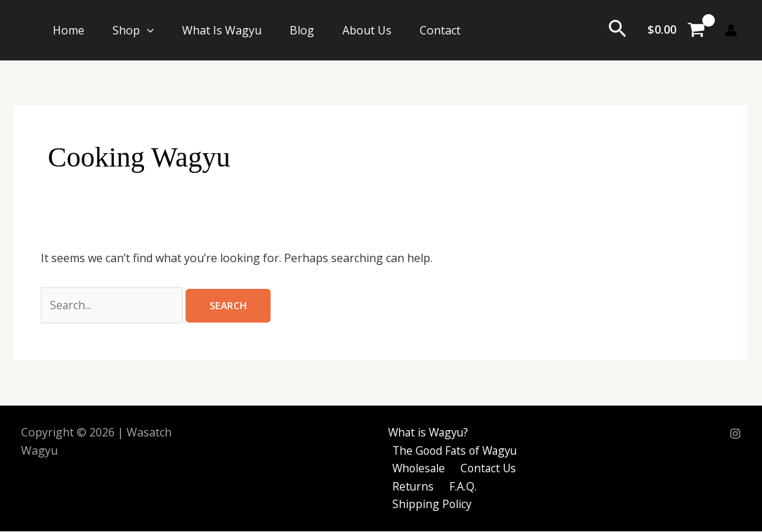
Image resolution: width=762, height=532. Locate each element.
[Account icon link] (731, 30)
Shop (133, 30)
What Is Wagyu (222, 30)
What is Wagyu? (426, 433)
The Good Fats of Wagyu (455, 451)
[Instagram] (735, 434)
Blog (302, 30)
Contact (440, 30)
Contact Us (485, 469)
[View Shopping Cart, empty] (676, 30)
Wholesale (418, 469)
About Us (367, 30)
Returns (411, 487)
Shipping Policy (430, 505)
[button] (147, 30)
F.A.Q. (457, 487)
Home (69, 30)
